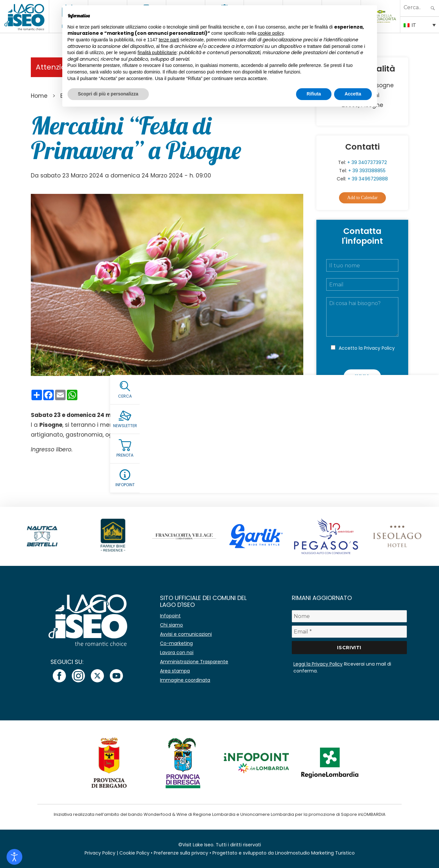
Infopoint (170, 616)
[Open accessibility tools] (14, 857)
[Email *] (349, 632)
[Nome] (349, 616)
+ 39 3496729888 (368, 179)
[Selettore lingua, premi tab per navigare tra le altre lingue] (420, 25)
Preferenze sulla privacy (181, 853)
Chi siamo (171, 625)
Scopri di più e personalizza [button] (108, 94)
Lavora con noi (177, 652)
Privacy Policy (379, 348)
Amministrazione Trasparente (194, 662)
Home (39, 96)
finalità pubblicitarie (157, 52)
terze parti (169, 40)
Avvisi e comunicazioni (186, 634)
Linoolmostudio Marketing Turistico (315, 853)
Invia (362, 376)
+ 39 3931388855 (367, 171)
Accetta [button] (353, 94)
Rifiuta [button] (314, 94)
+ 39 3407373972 (367, 162)
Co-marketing (176, 643)
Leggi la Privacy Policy (318, 664)
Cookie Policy (134, 853)
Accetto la (367, 348)
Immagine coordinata (185, 680)
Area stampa (175, 671)
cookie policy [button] (271, 33)
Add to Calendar (362, 198)
